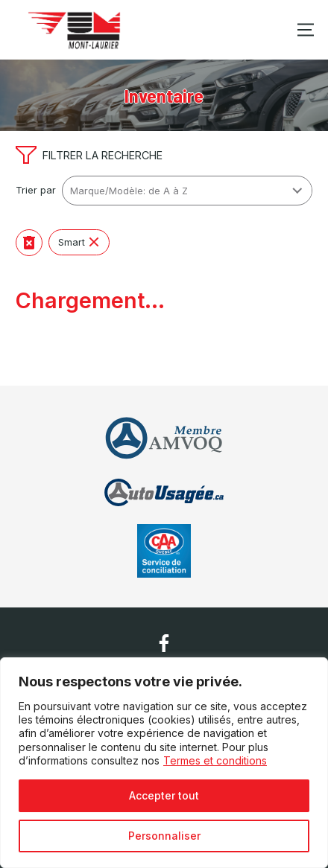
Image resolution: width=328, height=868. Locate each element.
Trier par (36, 190)
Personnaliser (164, 836)
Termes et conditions (215, 760)
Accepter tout (164, 795)
